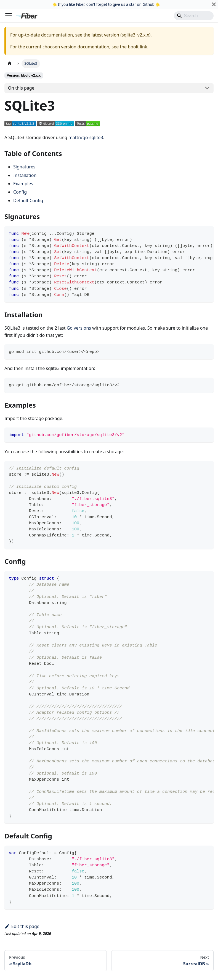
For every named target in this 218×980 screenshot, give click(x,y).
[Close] (214, 4)
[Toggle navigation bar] (9, 16)
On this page (21, 88)
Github (148, 4)
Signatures (24, 167)
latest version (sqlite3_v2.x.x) (121, 35)
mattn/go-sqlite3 (86, 137)
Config (20, 192)
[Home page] (10, 63)
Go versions (79, 328)
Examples (23, 184)
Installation (25, 175)
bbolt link (137, 47)
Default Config (28, 200)
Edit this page (22, 926)
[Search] (194, 16)
